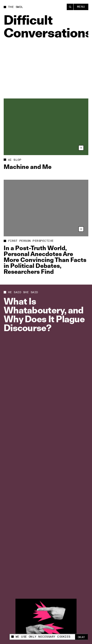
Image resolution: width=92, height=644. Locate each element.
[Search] (70, 7)
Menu (81, 7)
